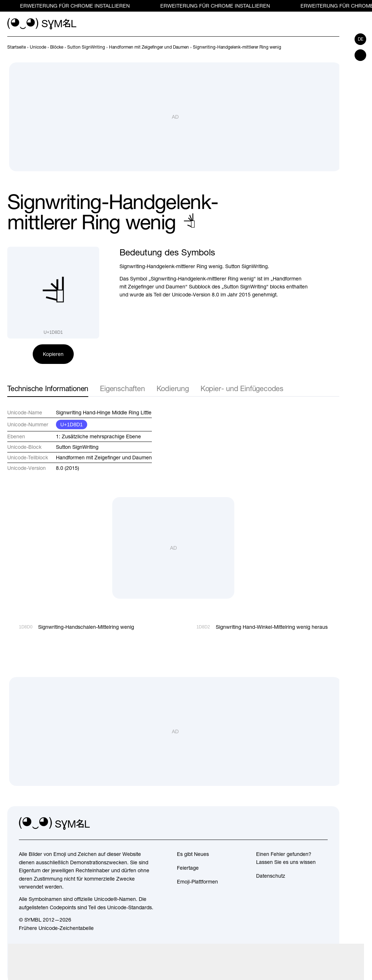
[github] (306, 824)
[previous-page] (17, 47)
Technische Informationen (48, 388)
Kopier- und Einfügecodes (242, 388)
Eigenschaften (122, 388)
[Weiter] (335, 47)
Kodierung (173, 388)
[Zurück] (322, 47)
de (361, 39)
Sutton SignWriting (77, 447)
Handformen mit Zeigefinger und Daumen (104, 458)
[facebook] (322, 824)
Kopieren (53, 354)
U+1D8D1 (72, 425)
